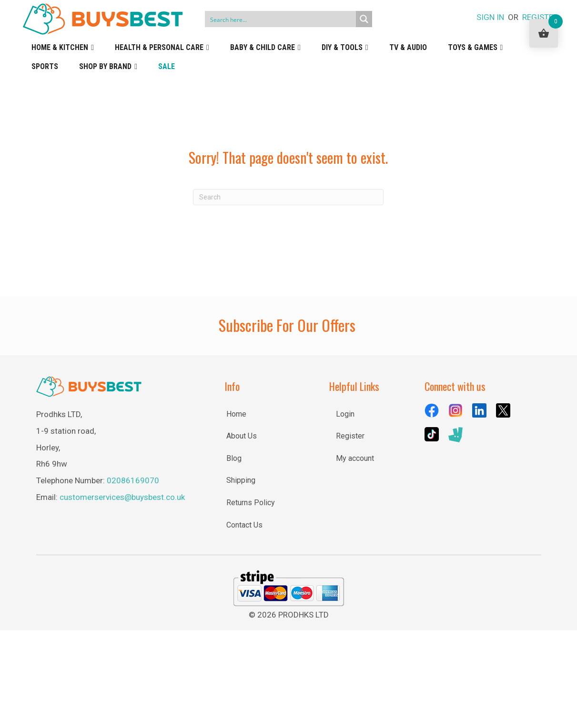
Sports (45, 66)
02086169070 (133, 480)
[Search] (288, 197)
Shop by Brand (108, 67)
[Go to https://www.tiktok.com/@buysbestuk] (432, 434)
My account (355, 458)
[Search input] (281, 19)
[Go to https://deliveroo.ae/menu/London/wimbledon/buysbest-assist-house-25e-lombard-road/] (456, 435)
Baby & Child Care (265, 48)
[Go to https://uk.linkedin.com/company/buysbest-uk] (479, 410)
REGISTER (540, 17)
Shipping (241, 480)
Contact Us (244, 525)
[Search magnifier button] (364, 19)
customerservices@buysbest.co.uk (122, 497)
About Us (242, 436)
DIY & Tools (345, 48)
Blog (234, 458)
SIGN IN (490, 17)
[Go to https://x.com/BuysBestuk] (503, 410)
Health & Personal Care (162, 48)
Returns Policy (251, 503)
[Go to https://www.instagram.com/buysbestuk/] (456, 410)
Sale (167, 66)
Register (350, 436)
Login (345, 414)
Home (236, 414)
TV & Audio (408, 47)
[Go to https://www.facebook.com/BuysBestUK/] (432, 410)
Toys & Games (476, 48)
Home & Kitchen (63, 48)
